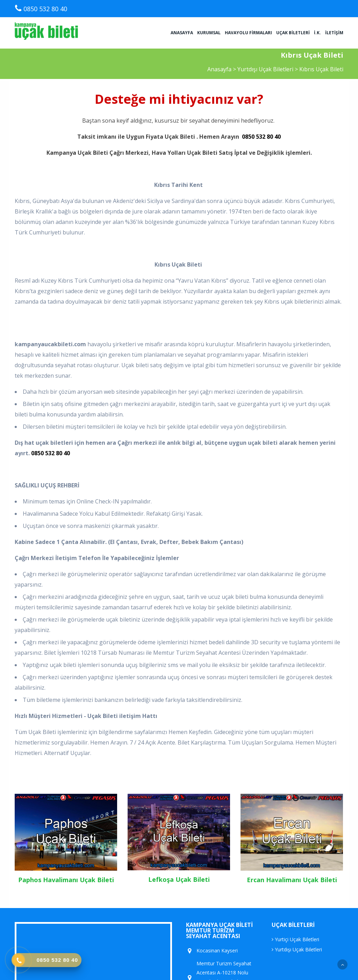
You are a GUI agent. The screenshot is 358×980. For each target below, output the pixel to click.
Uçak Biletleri (293, 33)
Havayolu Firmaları (248, 33)
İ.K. (317, 33)
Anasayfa (182, 33)
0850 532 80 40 (261, 137)
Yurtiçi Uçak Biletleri (295, 939)
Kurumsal (209, 33)
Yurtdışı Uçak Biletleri (266, 69)
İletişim (334, 33)
